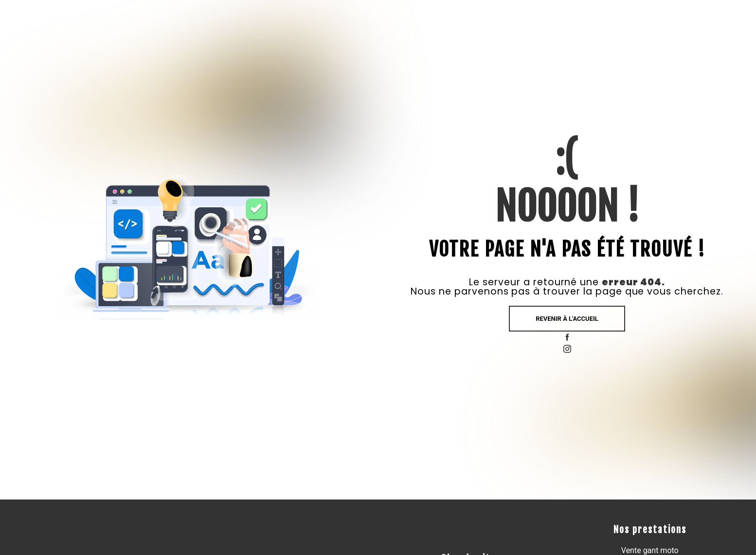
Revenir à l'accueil (567, 319)
